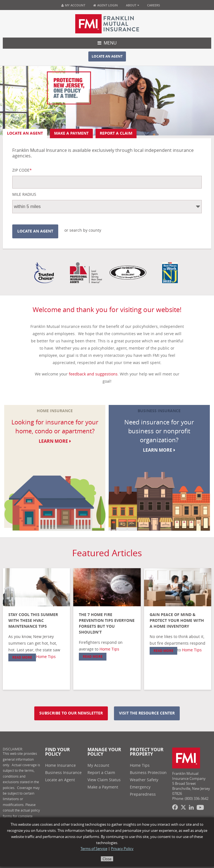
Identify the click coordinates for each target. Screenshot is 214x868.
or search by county (83, 231)
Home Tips (46, 657)
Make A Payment (71, 133)
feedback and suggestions (93, 374)
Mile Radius (24, 195)
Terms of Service (94, 849)
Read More (22, 657)
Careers (154, 5)
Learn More (55, 441)
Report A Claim (116, 133)
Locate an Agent (107, 56)
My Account (73, 5)
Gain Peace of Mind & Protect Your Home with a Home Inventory (177, 621)
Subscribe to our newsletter (71, 713)
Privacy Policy (122, 849)
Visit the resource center (147, 713)
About (132, 5)
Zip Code (22, 170)
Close (107, 859)
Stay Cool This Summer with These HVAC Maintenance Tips (33, 621)
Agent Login (106, 5)
